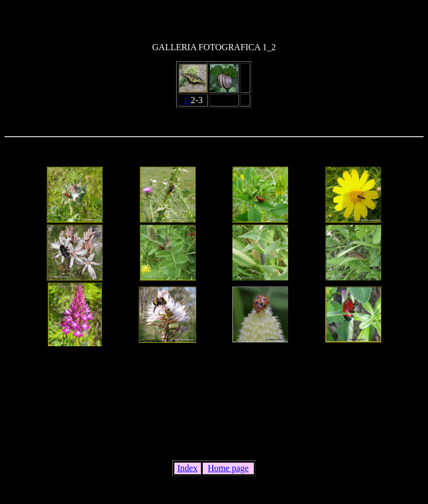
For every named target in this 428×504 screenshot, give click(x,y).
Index (187, 468)
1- (187, 100)
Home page (228, 468)
